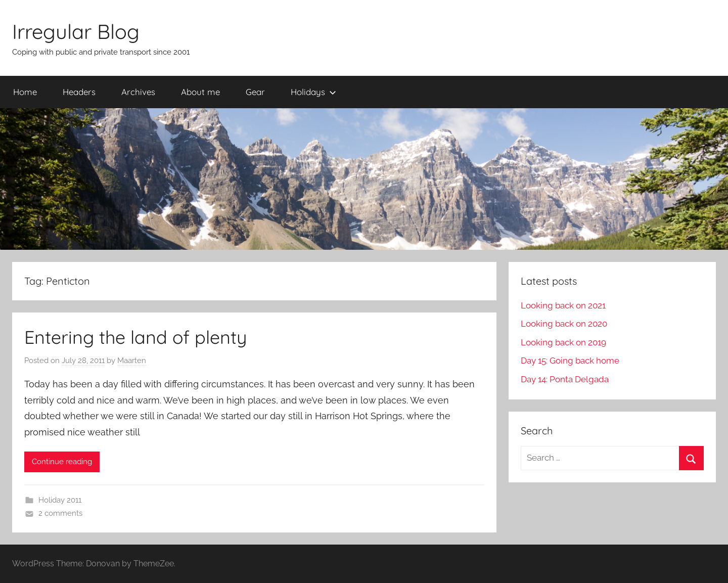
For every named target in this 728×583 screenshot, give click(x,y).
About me (200, 92)
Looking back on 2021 (563, 305)
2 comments (60, 513)
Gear (255, 92)
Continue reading (62, 462)
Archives (138, 92)
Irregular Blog (76, 31)
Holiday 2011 (60, 500)
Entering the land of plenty (135, 337)
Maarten (132, 361)
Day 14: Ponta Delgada (565, 379)
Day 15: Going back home (570, 361)
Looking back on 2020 (564, 324)
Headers (79, 92)
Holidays (313, 92)
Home (25, 92)
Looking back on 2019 (563, 342)
